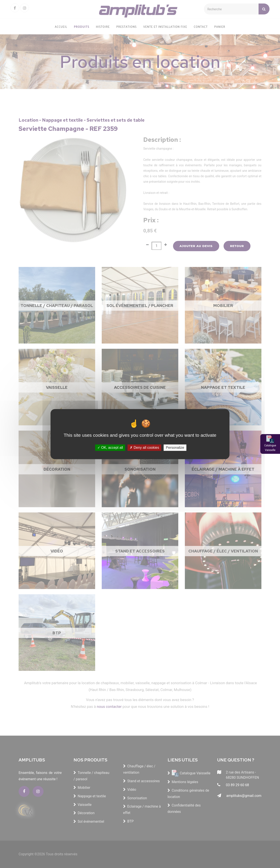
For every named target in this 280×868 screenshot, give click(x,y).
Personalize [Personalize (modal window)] (175, 448)
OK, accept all (110, 448)
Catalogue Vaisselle (270, 448)
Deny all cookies (144, 448)
